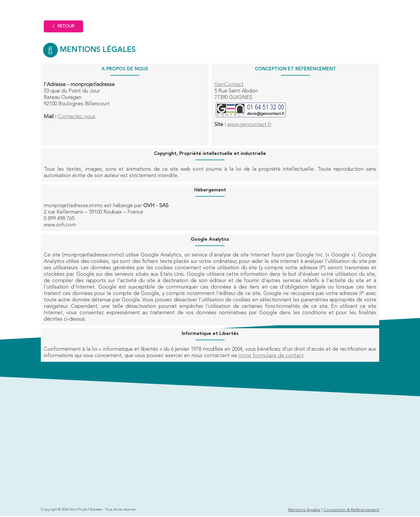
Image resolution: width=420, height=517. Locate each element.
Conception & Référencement (351, 510)
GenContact (229, 85)
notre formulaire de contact (271, 356)
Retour (63, 26)
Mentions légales (304, 510)
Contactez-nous (77, 117)
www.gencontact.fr (249, 125)
